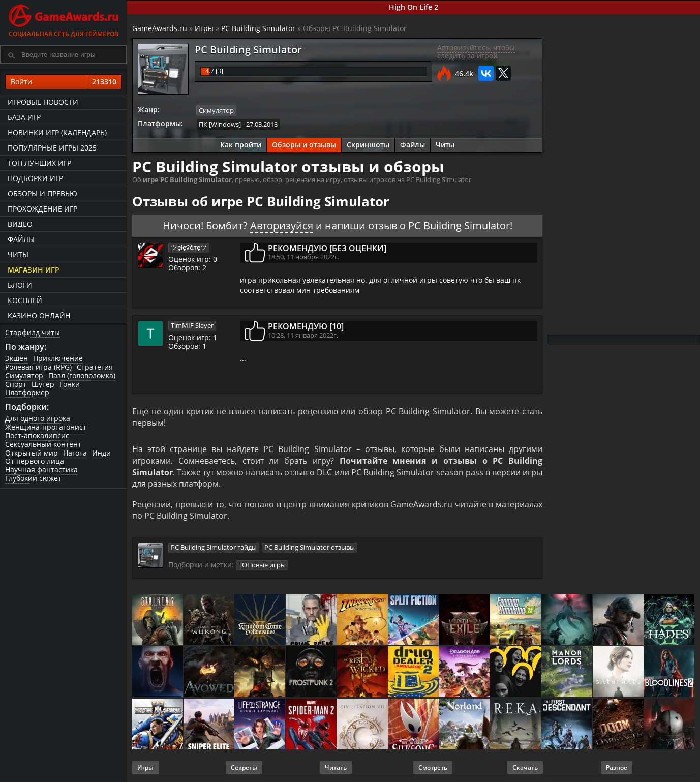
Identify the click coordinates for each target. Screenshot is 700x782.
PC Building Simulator (258, 28)
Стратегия (95, 367)
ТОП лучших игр (39, 163)
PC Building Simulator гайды (214, 548)
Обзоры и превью (42, 193)
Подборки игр (35, 178)
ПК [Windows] (220, 124)
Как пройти (241, 145)
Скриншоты (368, 145)
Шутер (43, 384)
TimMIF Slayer (192, 325)
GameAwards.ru (160, 28)
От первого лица (35, 461)
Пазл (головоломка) (82, 375)
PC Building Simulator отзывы (310, 548)
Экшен (17, 358)
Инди (101, 453)
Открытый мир (32, 453)
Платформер (27, 392)
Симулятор (24, 375)
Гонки (70, 384)
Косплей (25, 300)
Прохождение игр (42, 209)
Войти (64, 82)
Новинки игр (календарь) (57, 132)
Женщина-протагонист (46, 427)
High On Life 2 (414, 7)
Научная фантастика (41, 470)
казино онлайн (39, 315)
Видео (20, 224)
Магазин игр (34, 270)
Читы (18, 254)
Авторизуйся (282, 225)
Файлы (21, 239)
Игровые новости (43, 102)
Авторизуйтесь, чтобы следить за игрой (476, 52)
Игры (204, 28)
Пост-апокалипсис (37, 435)
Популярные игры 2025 (52, 148)
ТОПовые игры (262, 565)
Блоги (20, 285)
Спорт (16, 384)
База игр (24, 117)
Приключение (58, 358)
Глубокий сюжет (33, 478)
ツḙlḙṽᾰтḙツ (189, 247)
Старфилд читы (33, 332)
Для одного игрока (38, 418)
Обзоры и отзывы (304, 145)
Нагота (75, 453)
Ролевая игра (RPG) (38, 367)
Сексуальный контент (43, 444)
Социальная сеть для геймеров (64, 19)
